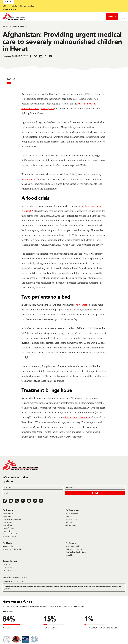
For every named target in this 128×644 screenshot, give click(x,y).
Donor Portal (7, 516)
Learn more (9, 9)
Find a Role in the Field (74, 549)
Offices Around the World (12, 549)
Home (6, 27)
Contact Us (6, 564)
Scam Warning (8, 570)
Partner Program (8, 528)
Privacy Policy (7, 567)
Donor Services (8, 513)
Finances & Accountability (12, 519)
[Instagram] (23, 501)
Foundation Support (10, 534)
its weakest (81, 305)
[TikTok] (41, 501)
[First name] (33, 488)
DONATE (112, 17)
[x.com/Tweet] (17, 501)
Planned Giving (8, 531)
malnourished (28, 179)
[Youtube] (29, 501)
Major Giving (7, 525)
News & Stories (19, 27)
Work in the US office (73, 546)
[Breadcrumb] (64, 26)
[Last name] (95, 488)
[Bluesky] (11, 501)
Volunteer (69, 522)
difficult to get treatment (77, 417)
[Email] (33, 493)
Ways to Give (7, 522)
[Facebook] (5, 501)
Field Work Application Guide (76, 552)
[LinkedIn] (35, 501)
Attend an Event (71, 519)
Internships (69, 555)
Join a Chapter (71, 525)
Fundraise (69, 516)
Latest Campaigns (72, 513)
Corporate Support (9, 537)
